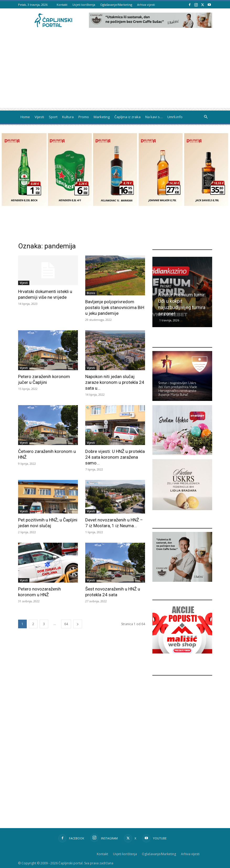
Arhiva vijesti (146, 5)
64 (66, 624)
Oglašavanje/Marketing (116, 5)
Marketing (102, 117)
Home (25, 117)
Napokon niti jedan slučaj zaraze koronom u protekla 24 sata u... (115, 382)
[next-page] (78, 624)
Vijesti (39, 117)
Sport (53, 117)
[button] (206, 117)
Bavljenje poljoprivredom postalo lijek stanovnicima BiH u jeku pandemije (115, 307)
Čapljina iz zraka (127, 117)
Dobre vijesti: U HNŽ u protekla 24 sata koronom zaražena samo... (115, 457)
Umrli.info (175, 117)
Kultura (68, 117)
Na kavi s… (154, 117)
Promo (84, 117)
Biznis (91, 293)
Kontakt (62, 5)
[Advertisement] (115, 71)
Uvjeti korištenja (84, 5)
